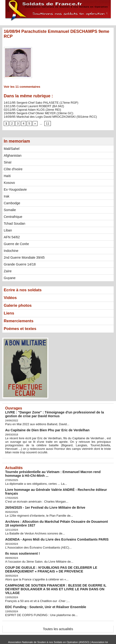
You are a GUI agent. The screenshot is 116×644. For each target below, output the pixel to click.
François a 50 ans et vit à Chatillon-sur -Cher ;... (35, 587)
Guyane (9, 277)
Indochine (11, 249)
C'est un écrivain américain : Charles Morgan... (34, 495)
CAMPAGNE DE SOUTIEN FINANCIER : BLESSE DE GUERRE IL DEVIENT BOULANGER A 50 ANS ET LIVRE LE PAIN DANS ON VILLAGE (57, 577)
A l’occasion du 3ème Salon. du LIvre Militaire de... (37, 553)
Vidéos (11, 297)
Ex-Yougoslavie (15, 188)
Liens (9, 313)
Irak (6, 195)
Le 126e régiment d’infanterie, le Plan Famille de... (37, 508)
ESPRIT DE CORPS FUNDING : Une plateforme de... (39, 600)
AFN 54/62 (12, 236)
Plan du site (48, 636)
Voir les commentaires (21, 87)
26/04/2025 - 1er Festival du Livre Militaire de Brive (41, 500)
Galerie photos (19, 305)
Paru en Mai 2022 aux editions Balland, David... (35, 424)
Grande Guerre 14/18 (19, 263)
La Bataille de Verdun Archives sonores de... (33, 525)
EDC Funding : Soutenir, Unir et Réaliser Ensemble (42, 593)
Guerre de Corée (16, 242)
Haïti (7, 174)
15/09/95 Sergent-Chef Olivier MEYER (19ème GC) (36, 112)
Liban (8, 229)
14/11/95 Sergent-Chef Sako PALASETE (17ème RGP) (38, 102)
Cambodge (12, 202)
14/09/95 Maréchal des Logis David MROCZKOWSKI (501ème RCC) (47, 115)
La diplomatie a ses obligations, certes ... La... (34, 481)
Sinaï (7, 161)
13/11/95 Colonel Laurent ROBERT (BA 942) (32, 106)
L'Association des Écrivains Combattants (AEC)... (36, 539)
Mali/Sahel (11, 147)
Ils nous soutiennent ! (21, 545)
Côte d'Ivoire (13, 168)
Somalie (10, 208)
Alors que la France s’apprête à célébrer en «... (34, 570)
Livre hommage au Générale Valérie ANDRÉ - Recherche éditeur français (58, 487)
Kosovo (9, 181)
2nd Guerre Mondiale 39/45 (24, 256)
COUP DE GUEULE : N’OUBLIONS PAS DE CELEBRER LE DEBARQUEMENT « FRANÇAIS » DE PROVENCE (47, 560)
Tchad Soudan (14, 222)
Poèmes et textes (21, 329)
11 (47, 122)
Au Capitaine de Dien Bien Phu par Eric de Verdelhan (43, 429)
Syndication (68, 636)
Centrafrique (13, 215)
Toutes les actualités (58, 614)
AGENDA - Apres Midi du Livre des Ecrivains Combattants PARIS (52, 531)
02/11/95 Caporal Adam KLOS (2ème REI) (30, 109)
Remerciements (19, 321)
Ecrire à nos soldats (24, 289)
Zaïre (8, 270)
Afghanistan (12, 154)
